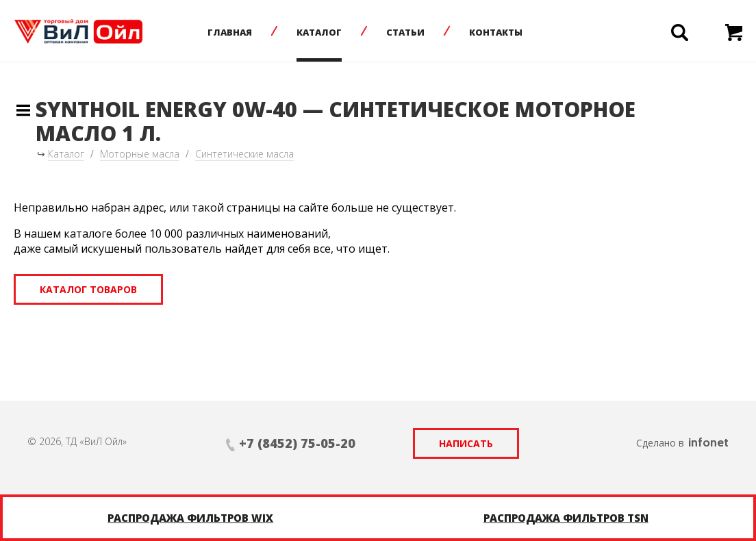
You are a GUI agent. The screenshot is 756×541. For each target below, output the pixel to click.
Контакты (496, 32)
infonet (708, 442)
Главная (230, 32)
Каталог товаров (88, 289)
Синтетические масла (244, 154)
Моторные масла (140, 154)
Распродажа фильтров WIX (190, 518)
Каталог (319, 32)
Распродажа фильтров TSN (566, 518)
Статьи (405, 32)
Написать (466, 443)
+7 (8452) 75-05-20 (297, 443)
